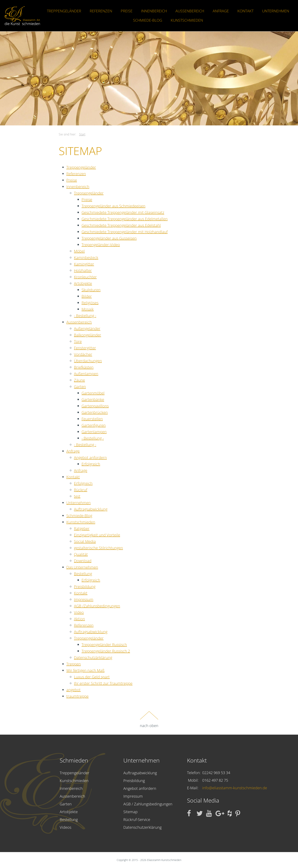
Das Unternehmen (82, 567)
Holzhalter (83, 270)
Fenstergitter (85, 348)
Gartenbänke (93, 399)
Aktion (79, 619)
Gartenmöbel (93, 393)
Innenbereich (154, 11)
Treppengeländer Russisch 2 (106, 651)
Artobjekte (83, 283)
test (77, 496)
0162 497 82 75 (215, 780)
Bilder (87, 296)
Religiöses (90, 303)
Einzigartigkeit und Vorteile (97, 535)
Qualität (81, 554)
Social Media (85, 541)
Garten (80, 387)
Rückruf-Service (137, 820)
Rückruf (81, 490)
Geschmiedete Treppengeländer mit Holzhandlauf (125, 232)
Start (82, 134)
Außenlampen (86, 374)
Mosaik (88, 309)
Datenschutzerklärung (142, 827)
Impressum (84, 599)
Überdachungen (88, 361)
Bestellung (83, 574)
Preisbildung (85, 587)
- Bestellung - (85, 316)
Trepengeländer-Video (101, 245)
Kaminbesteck (86, 258)
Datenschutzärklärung (93, 657)
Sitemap (130, 812)
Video (79, 612)
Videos (65, 827)
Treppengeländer (64, 11)
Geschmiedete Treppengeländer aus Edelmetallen (125, 219)
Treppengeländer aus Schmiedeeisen (113, 206)
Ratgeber (82, 528)
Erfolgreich (91, 464)
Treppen (74, 664)
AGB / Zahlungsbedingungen (148, 804)
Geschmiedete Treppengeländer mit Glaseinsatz (123, 212)
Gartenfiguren (94, 425)
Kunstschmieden (187, 20)
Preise (127, 11)
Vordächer (83, 354)
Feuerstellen (92, 419)
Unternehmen (276, 11)
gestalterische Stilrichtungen (98, 548)
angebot (73, 690)
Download (83, 561)
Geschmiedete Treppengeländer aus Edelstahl (121, 225)
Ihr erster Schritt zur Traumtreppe (103, 683)
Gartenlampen (94, 432)
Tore (78, 341)
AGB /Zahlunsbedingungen (97, 606)
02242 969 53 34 (216, 773)
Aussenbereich (190, 11)
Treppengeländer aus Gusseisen (109, 238)
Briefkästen (84, 367)
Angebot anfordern (90, 458)
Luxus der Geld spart (92, 677)
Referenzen (101, 11)
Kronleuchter (85, 277)
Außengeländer (87, 329)
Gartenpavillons (95, 406)
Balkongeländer (88, 335)
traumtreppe (77, 696)
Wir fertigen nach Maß (85, 670)
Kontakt (245, 11)
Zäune (79, 380)
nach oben (149, 720)
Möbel (79, 251)
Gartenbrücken (95, 412)
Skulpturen (91, 290)
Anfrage (221, 11)
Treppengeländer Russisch (104, 645)
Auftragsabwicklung (91, 509)
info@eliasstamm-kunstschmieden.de (235, 788)
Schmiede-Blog (148, 20)
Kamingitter (84, 264)
